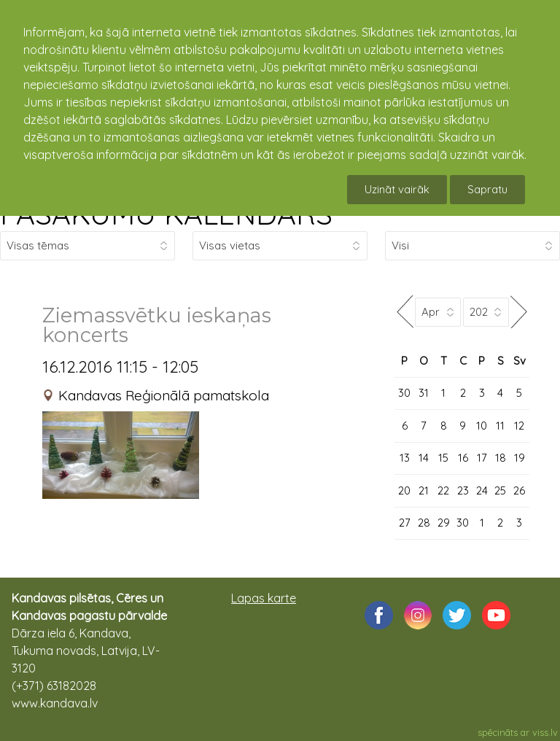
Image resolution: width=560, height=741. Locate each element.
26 (519, 490)
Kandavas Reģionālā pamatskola (164, 395)
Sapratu (487, 189)
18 (501, 458)
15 (443, 458)
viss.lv (545, 732)
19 (520, 458)
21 (424, 490)
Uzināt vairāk (397, 189)
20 (404, 490)
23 (463, 490)
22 (443, 490)
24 (482, 490)
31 (424, 393)
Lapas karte (264, 598)
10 (482, 426)
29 (444, 523)
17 (482, 458)
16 (463, 458)
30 (404, 393)
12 (519, 426)
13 (405, 458)
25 (500, 490)
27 (405, 523)
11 (500, 426)
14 (424, 458)
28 (424, 523)
